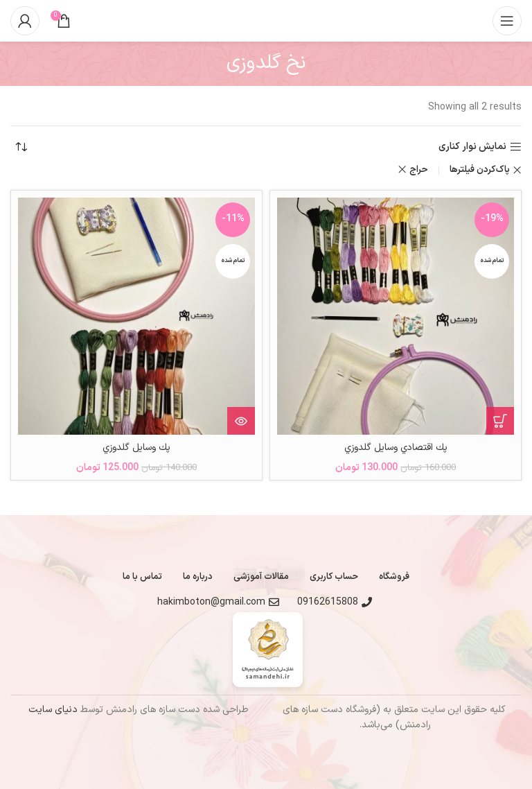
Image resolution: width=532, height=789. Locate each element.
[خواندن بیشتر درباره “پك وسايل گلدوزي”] (241, 421)
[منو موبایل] (507, 21)
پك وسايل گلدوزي (137, 448)
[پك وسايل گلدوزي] (136, 316)
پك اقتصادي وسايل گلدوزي (396, 448)
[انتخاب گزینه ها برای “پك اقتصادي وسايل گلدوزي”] (500, 421)
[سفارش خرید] (21, 147)
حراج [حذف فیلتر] (419, 170)
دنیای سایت (53, 710)
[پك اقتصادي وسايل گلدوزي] (396, 316)
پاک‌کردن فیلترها (480, 170)
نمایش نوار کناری (472, 147)
